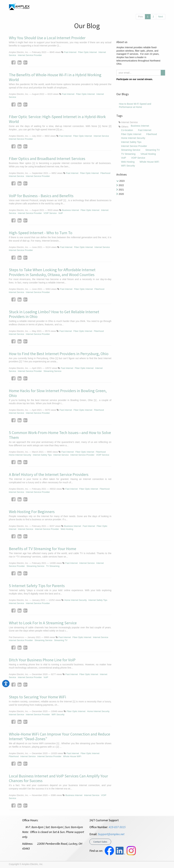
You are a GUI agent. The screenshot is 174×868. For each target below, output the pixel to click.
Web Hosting (67, 529)
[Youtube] (135, 85)
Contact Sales (100, 842)
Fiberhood (105, 173)
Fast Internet (70, 52)
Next (161, 17)
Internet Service (101, 136)
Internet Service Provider (30, 55)
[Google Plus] (25, 62)
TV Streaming (53, 566)
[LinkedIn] (20, 62)
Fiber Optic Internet (88, 52)
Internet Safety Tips (42, 455)
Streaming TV (61, 640)
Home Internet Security (20, 455)
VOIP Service (50, 213)
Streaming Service (52, 371)
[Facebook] (13, 62)
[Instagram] (124, 85)
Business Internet (70, 210)
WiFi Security (58, 714)
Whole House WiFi (72, 756)
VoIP (61, 213)
